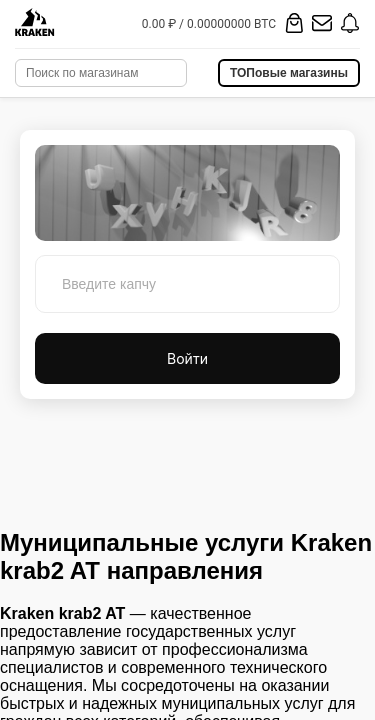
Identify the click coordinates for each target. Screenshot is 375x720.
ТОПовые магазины (289, 73)
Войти (187, 358)
